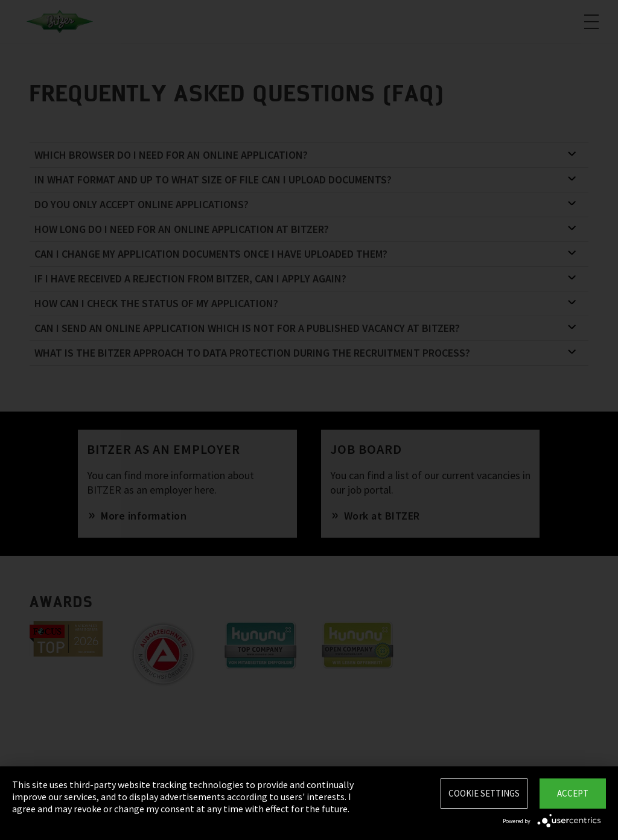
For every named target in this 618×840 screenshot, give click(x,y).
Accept (573, 793)
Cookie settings (484, 793)
